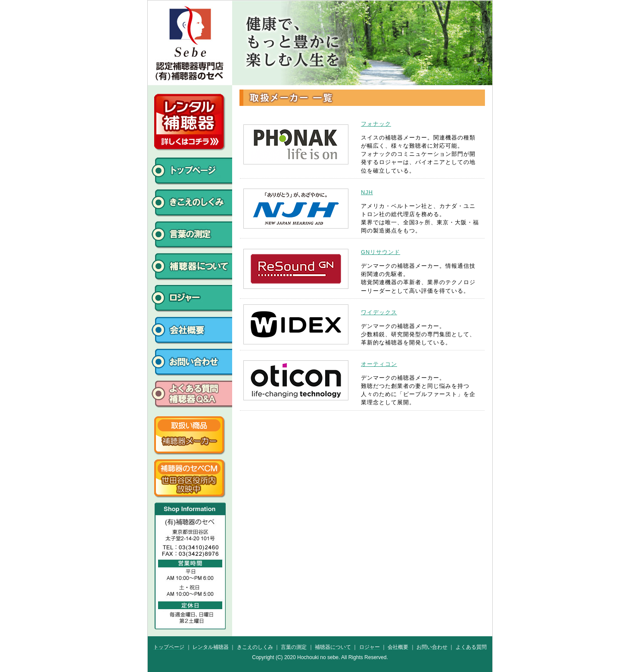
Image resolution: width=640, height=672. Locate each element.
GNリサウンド (381, 252)
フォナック (376, 124)
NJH (367, 192)
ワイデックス (379, 312)
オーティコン (379, 364)
